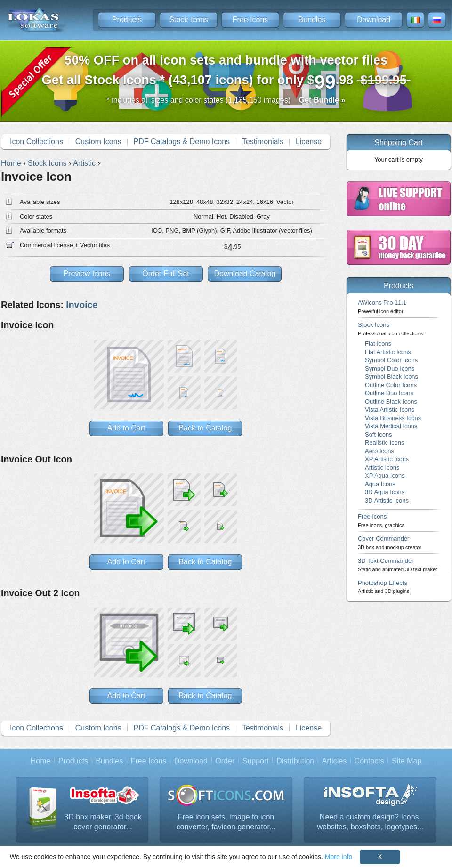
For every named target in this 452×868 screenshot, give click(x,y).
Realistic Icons (385, 442)
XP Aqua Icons (385, 475)
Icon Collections (36, 142)
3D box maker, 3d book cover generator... (103, 822)
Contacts (369, 761)
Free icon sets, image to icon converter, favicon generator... (226, 822)
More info (339, 857)
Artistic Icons (382, 467)
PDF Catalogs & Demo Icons (182, 142)
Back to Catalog (205, 428)
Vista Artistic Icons (390, 410)
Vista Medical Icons (391, 426)
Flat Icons (378, 344)
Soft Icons (379, 434)
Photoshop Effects (383, 587)
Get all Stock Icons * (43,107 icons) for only (226, 73)
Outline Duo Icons (389, 393)
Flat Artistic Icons (388, 352)
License (309, 142)
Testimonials (263, 142)
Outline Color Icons (391, 385)
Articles (334, 761)
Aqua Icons (380, 484)
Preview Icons (87, 273)
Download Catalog (245, 273)
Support (256, 761)
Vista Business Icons (393, 418)
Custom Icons (98, 142)
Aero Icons (379, 451)
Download (374, 20)
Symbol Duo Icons (390, 369)
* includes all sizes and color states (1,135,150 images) (226, 100)
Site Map (407, 761)
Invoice (82, 305)
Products (127, 20)
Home (41, 761)
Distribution (295, 761)
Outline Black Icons (391, 402)
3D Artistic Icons (387, 500)
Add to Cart (126, 428)
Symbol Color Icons (391, 360)
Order (225, 761)
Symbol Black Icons (391, 377)
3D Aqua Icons (385, 492)
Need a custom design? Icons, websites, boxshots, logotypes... (371, 822)
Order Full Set (166, 273)
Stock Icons (189, 20)
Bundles (312, 20)
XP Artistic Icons (387, 459)
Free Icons (250, 20)
